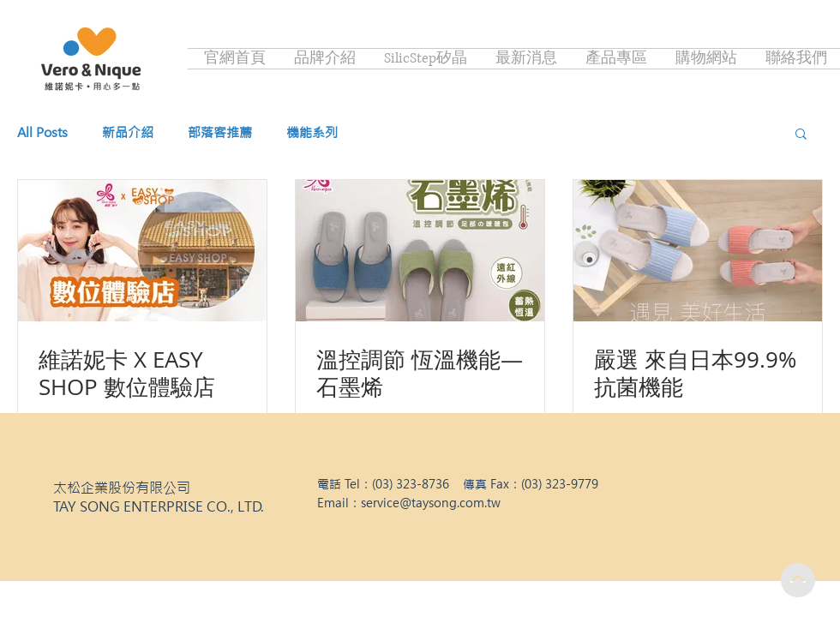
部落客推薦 (220, 133)
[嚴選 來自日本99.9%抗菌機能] (698, 251)
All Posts (42, 133)
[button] (801, 135)
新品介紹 (128, 133)
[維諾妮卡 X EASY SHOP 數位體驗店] (142, 251)
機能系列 (312, 133)
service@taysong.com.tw (431, 503)
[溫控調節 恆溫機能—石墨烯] (420, 251)
